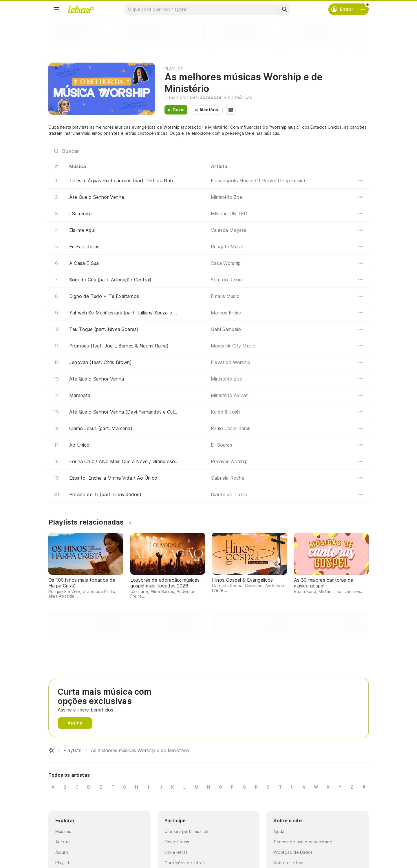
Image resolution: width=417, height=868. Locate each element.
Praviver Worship (229, 461)
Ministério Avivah (230, 395)
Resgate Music (227, 247)
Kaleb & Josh (225, 412)
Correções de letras (185, 863)
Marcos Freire (226, 313)
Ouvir (178, 110)
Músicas (63, 831)
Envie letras (176, 852)
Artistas (63, 842)
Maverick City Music (233, 346)
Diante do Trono (229, 494)
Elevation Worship (231, 362)
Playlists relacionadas (86, 522)
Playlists (63, 863)
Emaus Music (225, 296)
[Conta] (363, 9)
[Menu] (56, 9)
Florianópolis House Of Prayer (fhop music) (258, 181)
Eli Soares (222, 445)
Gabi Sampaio (226, 329)
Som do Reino (226, 280)
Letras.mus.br (206, 97)
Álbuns (62, 852)
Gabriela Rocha (228, 478)
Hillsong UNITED (229, 214)
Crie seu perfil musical (186, 831)
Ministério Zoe (227, 197)
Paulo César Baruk (231, 428)
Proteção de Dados (293, 852)
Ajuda (279, 831)
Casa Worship (226, 263)
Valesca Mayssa (229, 230)
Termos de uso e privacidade (303, 842)
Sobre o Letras (288, 863)
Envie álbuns (177, 842)
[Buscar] (284, 9)
